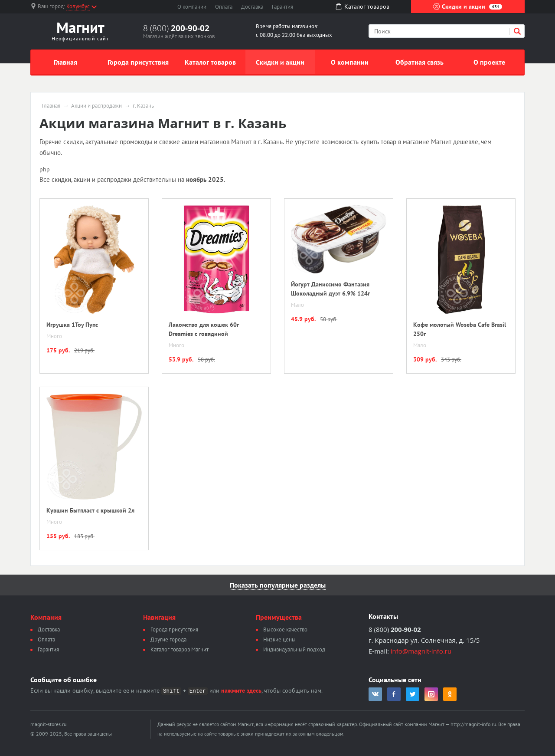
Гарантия (282, 7)
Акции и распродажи (96, 106)
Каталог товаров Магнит (180, 649)
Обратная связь (420, 62)
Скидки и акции (468, 7)
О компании (192, 7)
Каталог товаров (210, 62)
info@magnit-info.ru (421, 651)
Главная (65, 62)
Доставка (252, 7)
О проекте (489, 62)
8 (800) (176, 28)
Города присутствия (138, 62)
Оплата (224, 7)
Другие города (168, 639)
